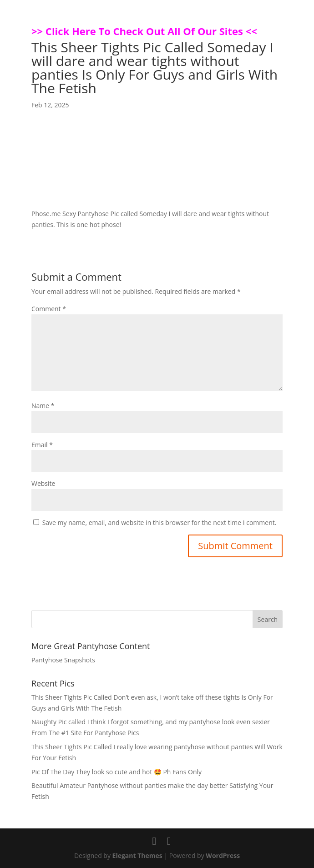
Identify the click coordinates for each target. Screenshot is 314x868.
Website (43, 483)
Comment (49, 309)
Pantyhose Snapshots (63, 660)
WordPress (223, 855)
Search (268, 619)
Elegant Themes (137, 855)
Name (43, 406)
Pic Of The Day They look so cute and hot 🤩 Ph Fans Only (116, 772)
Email (42, 445)
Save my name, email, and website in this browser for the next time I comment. (160, 522)
